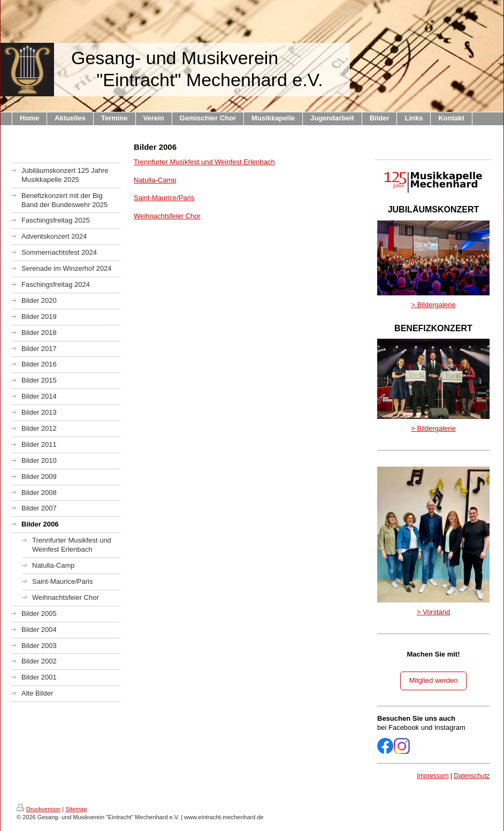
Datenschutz (472, 776)
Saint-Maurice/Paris (164, 198)
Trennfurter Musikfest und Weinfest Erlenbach (204, 162)
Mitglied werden (433, 680)
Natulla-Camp (155, 180)
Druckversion (39, 809)
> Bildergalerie (433, 305)
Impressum (433, 776)
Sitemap (76, 809)
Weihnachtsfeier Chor (167, 216)
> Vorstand (434, 612)
